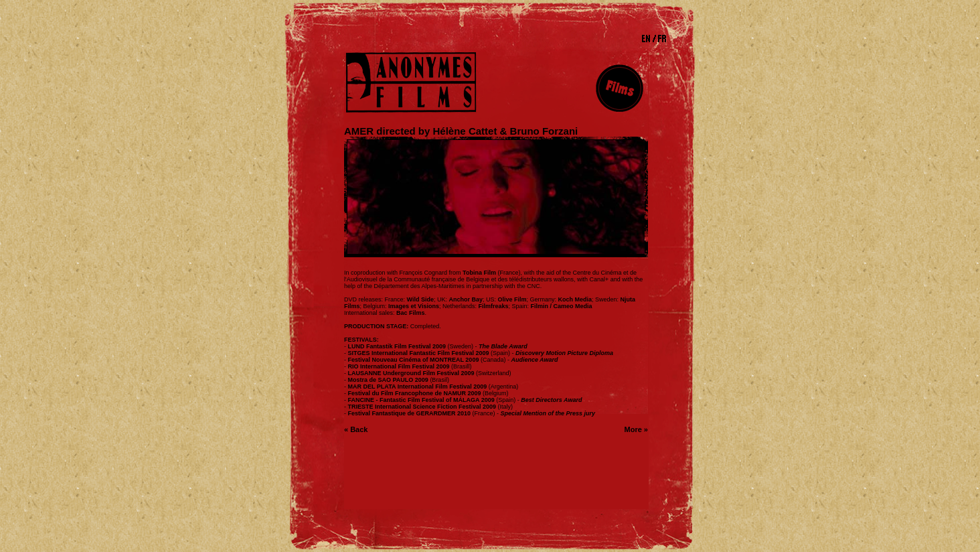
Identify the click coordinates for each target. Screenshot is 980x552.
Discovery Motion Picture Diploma (564, 353)
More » (636, 429)
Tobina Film (479, 273)
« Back (356, 429)
